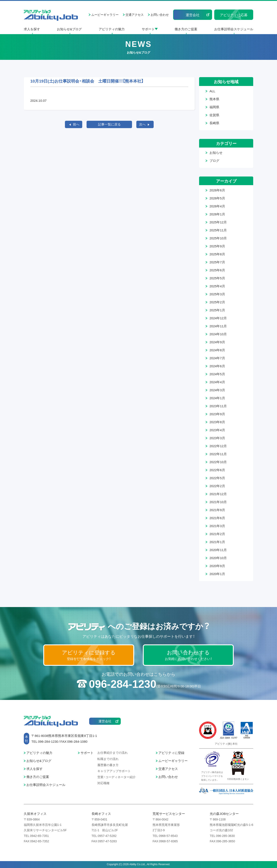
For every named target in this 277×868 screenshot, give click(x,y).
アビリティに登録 (171, 753)
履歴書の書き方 (108, 765)
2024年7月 (217, 358)
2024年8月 (217, 350)
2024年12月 (218, 318)
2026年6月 (217, 190)
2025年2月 (217, 302)
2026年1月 (217, 214)
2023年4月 (217, 430)
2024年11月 (218, 326)
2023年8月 (217, 422)
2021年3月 (217, 526)
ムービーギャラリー (105, 14)
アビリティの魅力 (112, 29)
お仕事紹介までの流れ (113, 752)
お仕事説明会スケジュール (234, 29)
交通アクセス (135, 14)
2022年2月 (217, 486)
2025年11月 (218, 230)
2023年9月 (217, 414)
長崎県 (214, 123)
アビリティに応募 (234, 15)
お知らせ (216, 153)
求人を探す (32, 29)
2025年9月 (217, 246)
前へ (76, 124)
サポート (148, 29)
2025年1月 (217, 310)
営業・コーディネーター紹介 (117, 777)
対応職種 (103, 783)
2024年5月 (217, 374)
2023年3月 (217, 438)
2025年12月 (218, 222)
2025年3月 (217, 294)
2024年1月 (217, 398)
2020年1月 (217, 574)
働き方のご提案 (186, 29)
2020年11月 (218, 550)
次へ (142, 124)
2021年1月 (217, 542)
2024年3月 (217, 390)
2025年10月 (218, 238)
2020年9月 (217, 566)
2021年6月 (217, 518)
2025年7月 (217, 262)
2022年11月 (218, 454)
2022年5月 (217, 478)
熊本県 (214, 99)
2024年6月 (217, 366)
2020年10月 (218, 558)
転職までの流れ (108, 759)
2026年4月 (217, 206)
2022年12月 (218, 446)
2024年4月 (217, 382)
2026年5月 (217, 198)
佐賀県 (214, 115)
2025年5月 (217, 278)
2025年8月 (217, 254)
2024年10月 (218, 334)
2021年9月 (217, 510)
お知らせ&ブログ (69, 29)
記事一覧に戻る (109, 124)
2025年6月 (217, 270)
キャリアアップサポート (114, 771)
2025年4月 (217, 286)
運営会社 (193, 15)
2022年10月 (218, 462)
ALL (212, 91)
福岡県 (214, 107)
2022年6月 (217, 470)
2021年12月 (218, 494)
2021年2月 (217, 534)
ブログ (214, 161)
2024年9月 (217, 342)
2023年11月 (218, 406)
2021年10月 (218, 502)
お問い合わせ (160, 14)
